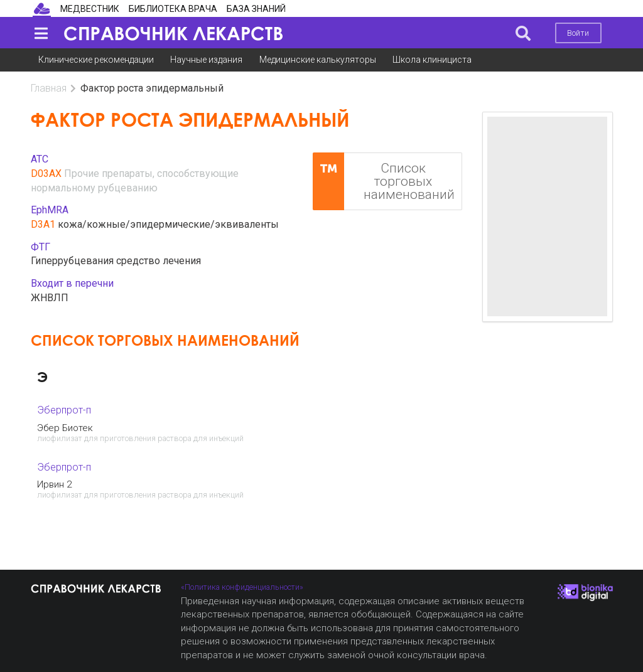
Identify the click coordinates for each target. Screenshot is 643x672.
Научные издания (206, 60)
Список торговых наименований (384, 181)
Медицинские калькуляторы (318, 60)
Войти (578, 33)
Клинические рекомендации (96, 60)
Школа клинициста (432, 60)
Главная (49, 88)
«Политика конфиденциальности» (242, 587)
